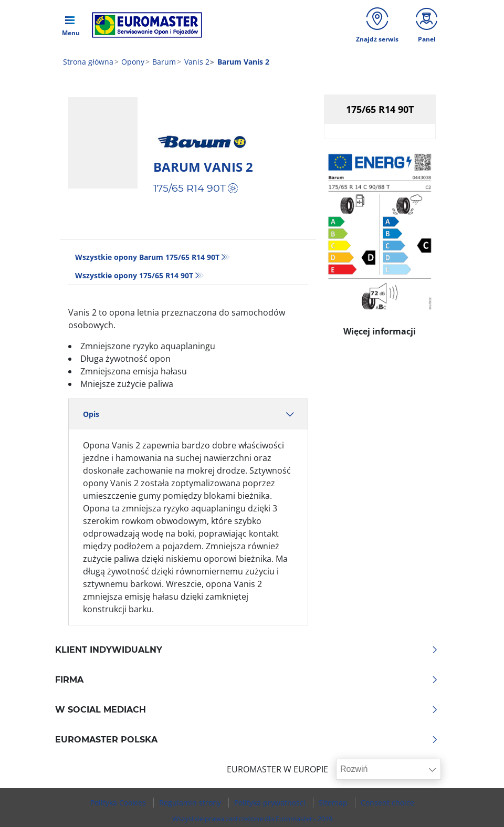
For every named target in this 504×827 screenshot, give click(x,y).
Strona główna (88, 62)
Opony (132, 62)
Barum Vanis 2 (203, 167)
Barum (163, 62)
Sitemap (334, 803)
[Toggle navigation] (71, 25)
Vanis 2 (196, 62)
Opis (188, 414)
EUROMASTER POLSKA (247, 740)
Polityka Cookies (119, 803)
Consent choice (387, 803)
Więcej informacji (380, 329)
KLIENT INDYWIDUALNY (247, 650)
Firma (247, 680)
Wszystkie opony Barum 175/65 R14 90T (147, 257)
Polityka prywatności (271, 803)
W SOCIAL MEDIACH (247, 710)
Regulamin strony (191, 803)
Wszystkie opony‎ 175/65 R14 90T (134, 275)
